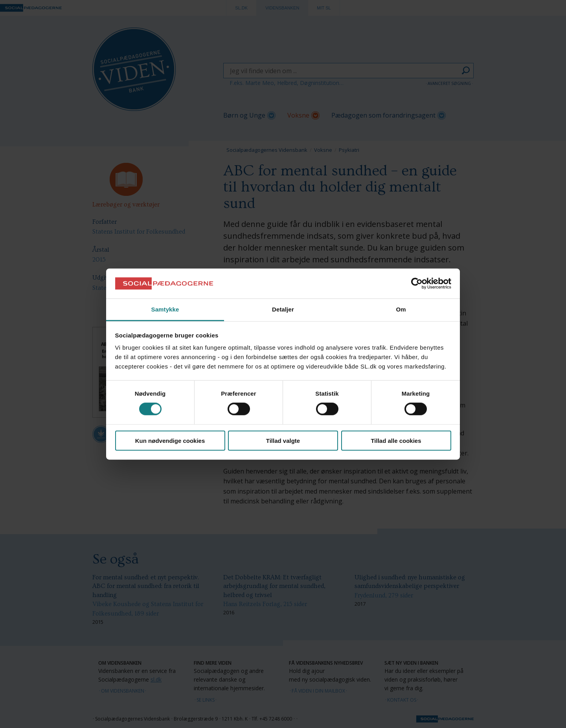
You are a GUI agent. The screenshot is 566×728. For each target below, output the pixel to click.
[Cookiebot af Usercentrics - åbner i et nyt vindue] (417, 284)
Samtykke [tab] (165, 309)
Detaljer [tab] (283, 309)
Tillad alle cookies (396, 440)
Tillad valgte (283, 440)
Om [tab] (401, 309)
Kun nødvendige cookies (170, 440)
